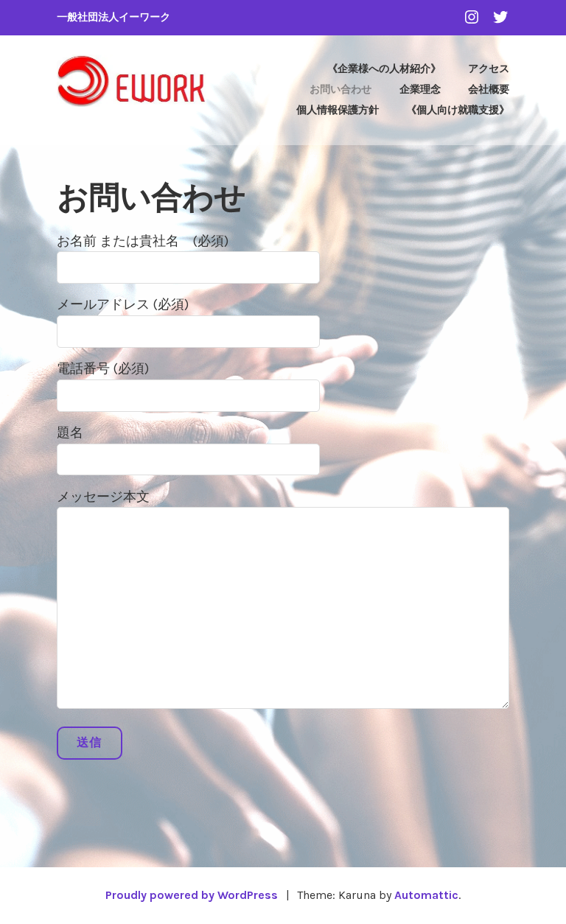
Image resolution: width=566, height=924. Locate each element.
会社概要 (489, 90)
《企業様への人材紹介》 (384, 69)
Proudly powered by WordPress (192, 895)
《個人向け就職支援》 (458, 110)
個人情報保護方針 (338, 110)
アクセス (489, 69)
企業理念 (420, 90)
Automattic (426, 895)
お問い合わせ (340, 90)
